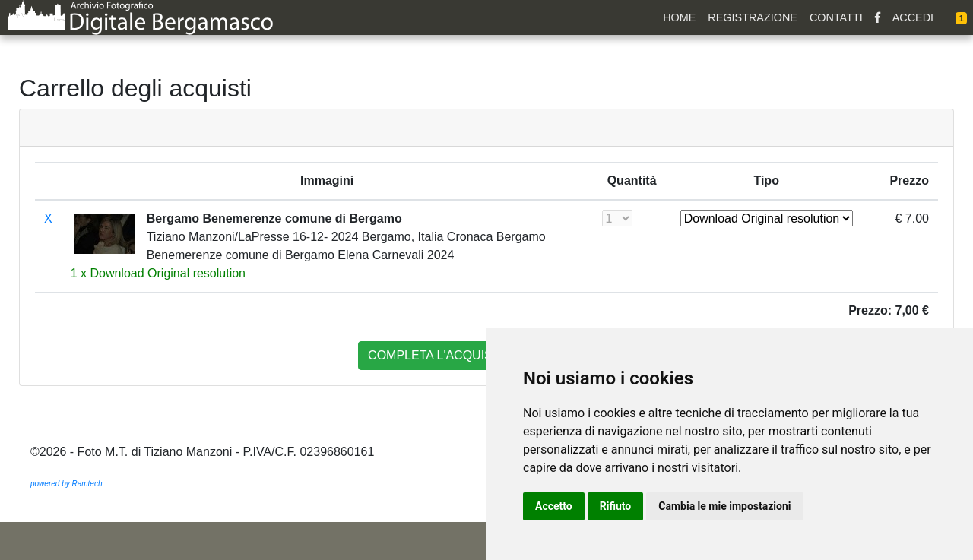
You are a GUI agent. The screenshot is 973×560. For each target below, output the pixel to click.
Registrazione (753, 17)
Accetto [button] (554, 506)
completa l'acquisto (439, 355)
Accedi (913, 17)
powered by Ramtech (67, 484)
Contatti (836, 17)
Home (679, 17)
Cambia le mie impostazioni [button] (724, 506)
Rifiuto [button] (616, 506)
